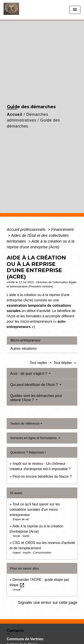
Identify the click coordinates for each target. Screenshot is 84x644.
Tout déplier (65, 363)
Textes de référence (25, 423)
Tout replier (42, 363)
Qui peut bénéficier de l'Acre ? (34, 385)
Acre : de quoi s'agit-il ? (29, 374)
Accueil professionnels (27, 230)
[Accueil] (20, 10)
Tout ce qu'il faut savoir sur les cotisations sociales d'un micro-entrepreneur (35, 510)
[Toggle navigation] (75, 10)
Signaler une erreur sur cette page (48, 603)
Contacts (15, 631)
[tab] (42, 340)
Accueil (15, 114)
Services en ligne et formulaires (34, 438)
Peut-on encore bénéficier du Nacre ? (42, 476)
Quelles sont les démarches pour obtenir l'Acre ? (36, 398)
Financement (62, 230)
